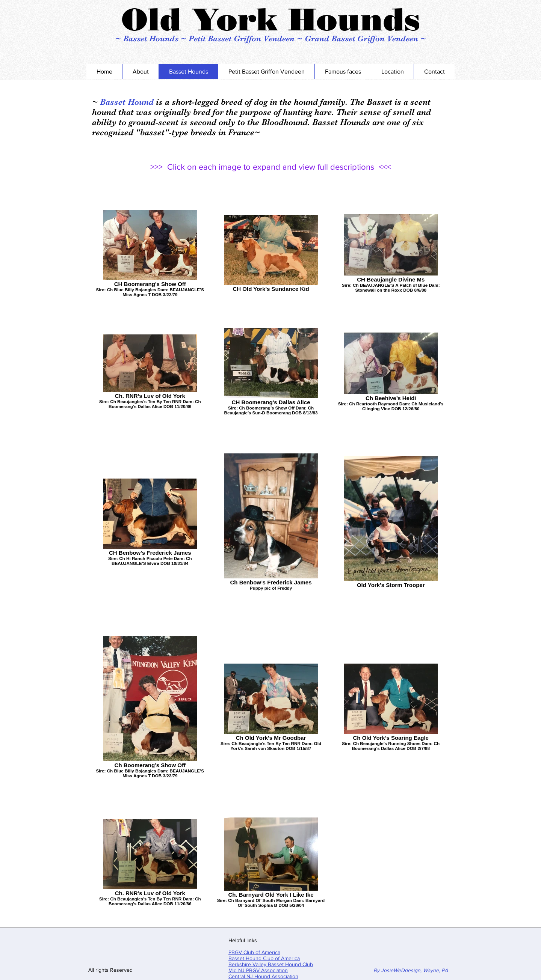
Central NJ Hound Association (263, 976)
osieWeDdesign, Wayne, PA (416, 970)
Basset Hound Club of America (264, 958)
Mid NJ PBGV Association (258, 970)
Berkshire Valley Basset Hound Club (271, 964)
